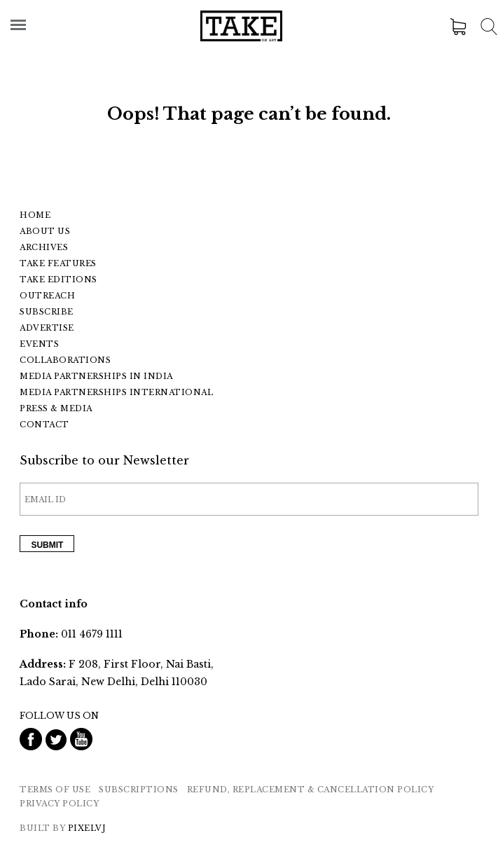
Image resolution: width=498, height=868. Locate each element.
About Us (45, 231)
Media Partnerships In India (96, 376)
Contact (44, 425)
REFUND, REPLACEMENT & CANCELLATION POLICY (311, 790)
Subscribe (47, 312)
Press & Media (56, 408)
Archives (44, 247)
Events (39, 344)
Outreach (47, 296)
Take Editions (58, 280)
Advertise (47, 328)
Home (35, 215)
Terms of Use (55, 790)
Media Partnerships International (116, 392)
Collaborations (65, 360)
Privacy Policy (59, 804)
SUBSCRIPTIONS (139, 790)
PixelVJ (87, 828)
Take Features (58, 263)
